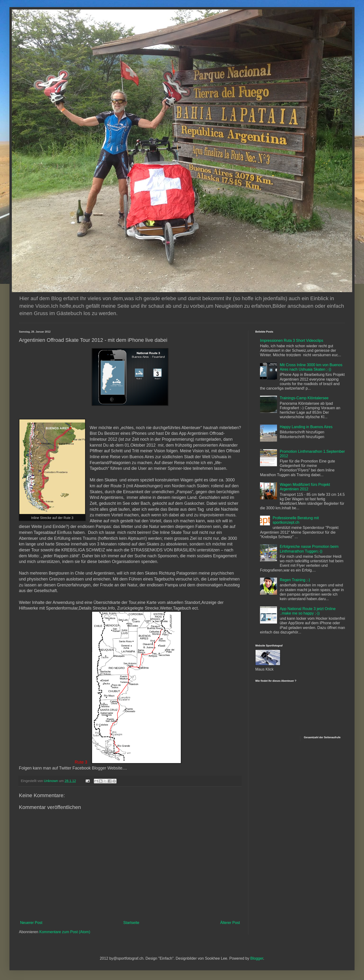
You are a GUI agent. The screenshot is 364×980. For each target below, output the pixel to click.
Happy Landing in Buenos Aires (306, 427)
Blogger (257, 958)
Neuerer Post (31, 923)
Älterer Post (230, 923)
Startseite (131, 923)
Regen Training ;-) (295, 580)
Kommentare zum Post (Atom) (65, 932)
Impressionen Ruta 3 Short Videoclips (292, 341)
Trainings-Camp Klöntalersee (304, 398)
